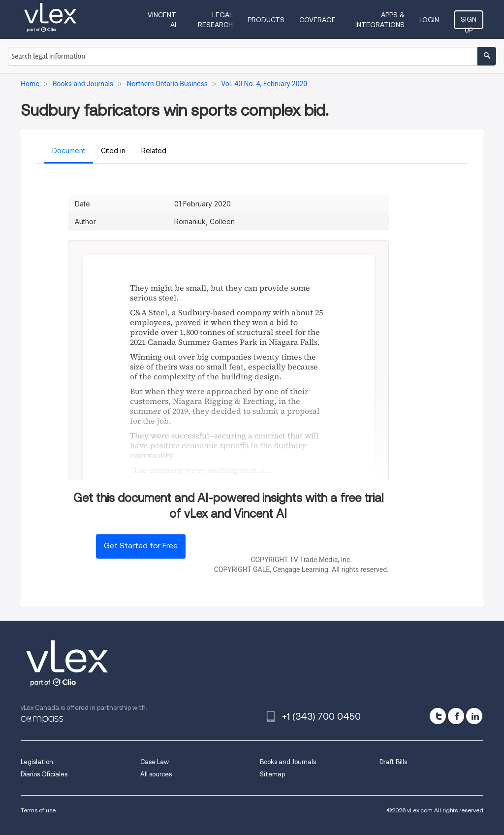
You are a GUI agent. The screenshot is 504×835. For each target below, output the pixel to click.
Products (266, 20)
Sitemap (272, 774)
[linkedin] (474, 716)
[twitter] (438, 716)
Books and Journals (288, 762)
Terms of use (38, 810)
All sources (156, 774)
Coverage (317, 20)
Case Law (155, 762)
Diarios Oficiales (44, 774)
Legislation (37, 762)
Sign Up (469, 22)
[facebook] (456, 716)
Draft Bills (393, 762)
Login (429, 20)
